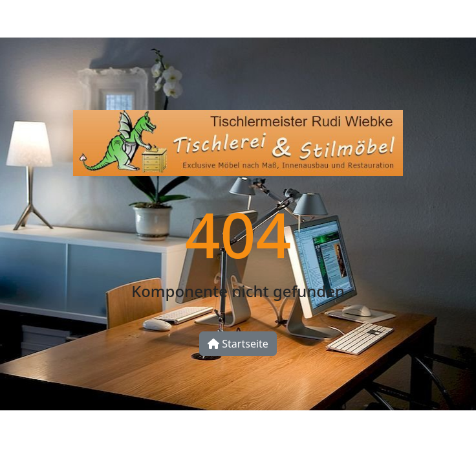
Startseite (238, 344)
